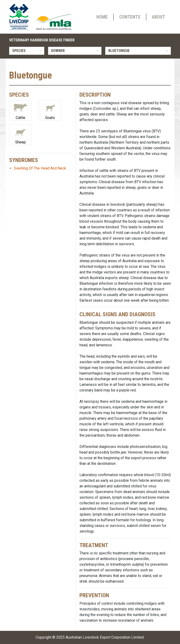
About (158, 17)
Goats (50, 110)
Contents (130, 17)
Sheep (20, 135)
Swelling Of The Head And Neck (40, 168)
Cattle (20, 110)
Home (102, 17)
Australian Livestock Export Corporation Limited (105, 637)
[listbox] (27, 51)
